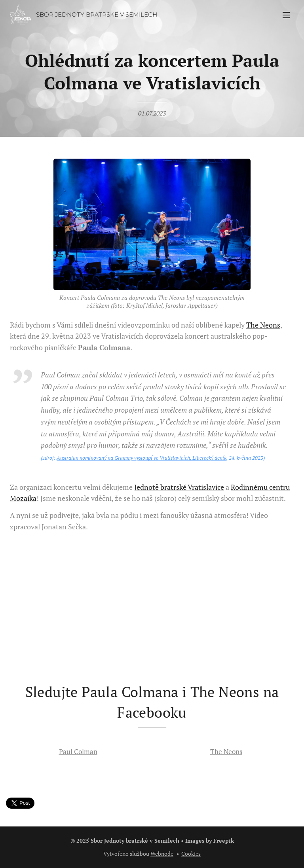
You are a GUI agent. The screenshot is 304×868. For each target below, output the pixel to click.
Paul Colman (78, 751)
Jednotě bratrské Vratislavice (179, 487)
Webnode (162, 854)
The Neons (263, 325)
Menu (286, 15)
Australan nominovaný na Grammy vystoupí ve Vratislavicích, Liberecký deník (142, 458)
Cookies (191, 854)
